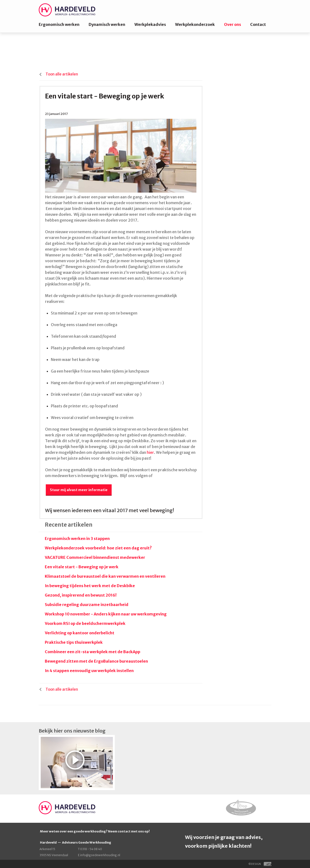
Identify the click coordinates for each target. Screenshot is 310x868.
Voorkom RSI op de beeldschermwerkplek (85, 623)
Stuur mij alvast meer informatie (79, 490)
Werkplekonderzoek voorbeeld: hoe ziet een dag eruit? (98, 548)
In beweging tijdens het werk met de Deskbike (90, 586)
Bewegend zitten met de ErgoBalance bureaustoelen (96, 661)
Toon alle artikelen (62, 74)
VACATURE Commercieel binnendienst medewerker (95, 557)
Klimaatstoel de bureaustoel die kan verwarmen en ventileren (105, 576)
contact (124, 831)
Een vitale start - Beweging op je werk (82, 567)
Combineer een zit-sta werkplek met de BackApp (93, 652)
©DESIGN (260, 864)
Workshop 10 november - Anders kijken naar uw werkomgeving (106, 614)
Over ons (232, 24)
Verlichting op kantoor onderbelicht (80, 633)
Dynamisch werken (107, 24)
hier (150, 452)
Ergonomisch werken (59, 24)
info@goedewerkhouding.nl (100, 855)
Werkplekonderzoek (195, 24)
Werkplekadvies (150, 24)
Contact (258, 24)
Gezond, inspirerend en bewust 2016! (81, 595)
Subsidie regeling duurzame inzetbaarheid (87, 605)
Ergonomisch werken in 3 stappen (77, 539)
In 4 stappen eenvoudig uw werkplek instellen (89, 671)
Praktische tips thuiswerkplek (74, 642)
